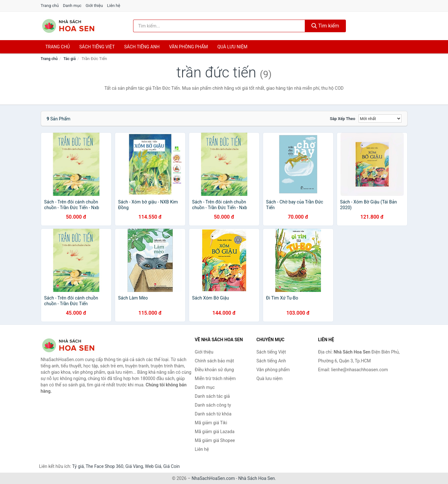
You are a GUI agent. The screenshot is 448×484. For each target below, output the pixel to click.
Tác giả (70, 59)
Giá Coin (171, 466)
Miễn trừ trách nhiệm (215, 378)
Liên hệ (114, 6)
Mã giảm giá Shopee (215, 440)
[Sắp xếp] (380, 118)
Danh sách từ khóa (213, 414)
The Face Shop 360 (104, 466)
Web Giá (153, 466)
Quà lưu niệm (232, 47)
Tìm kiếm (325, 26)
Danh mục (72, 6)
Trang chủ (50, 6)
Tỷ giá (78, 466)
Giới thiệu (94, 6)
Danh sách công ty (213, 405)
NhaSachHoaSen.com (213, 478)
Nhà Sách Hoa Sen (257, 478)
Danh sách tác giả (212, 396)
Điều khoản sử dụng (214, 370)
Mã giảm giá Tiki (211, 423)
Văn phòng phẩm (189, 47)
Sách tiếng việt (97, 47)
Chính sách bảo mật (214, 361)
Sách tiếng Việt (271, 352)
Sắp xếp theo (342, 119)
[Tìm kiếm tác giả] (219, 26)
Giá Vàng (134, 466)
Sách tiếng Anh (271, 361)
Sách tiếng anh (142, 47)
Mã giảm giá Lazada (215, 432)
